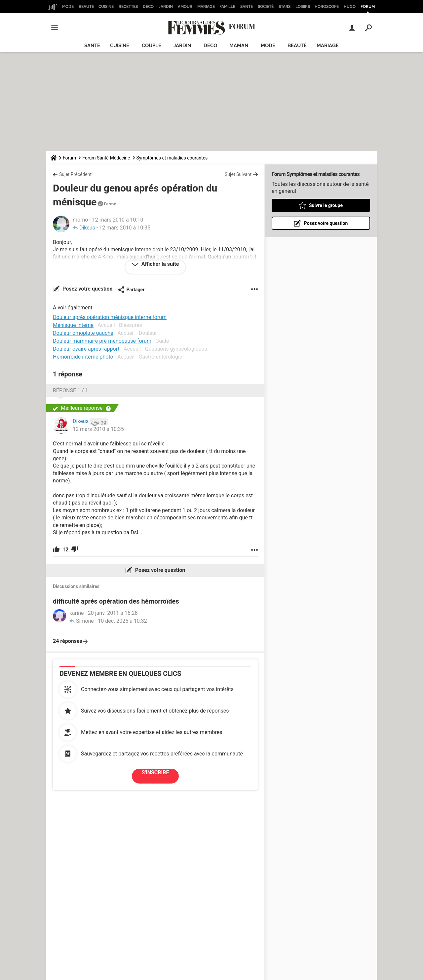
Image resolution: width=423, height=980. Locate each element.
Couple (152, 46)
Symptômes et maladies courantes (172, 158)
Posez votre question (87, 289)
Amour (185, 7)
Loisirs (303, 7)
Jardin (166, 7)
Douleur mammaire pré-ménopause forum (102, 341)
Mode (68, 7)
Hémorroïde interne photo (83, 357)
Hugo (350, 7)
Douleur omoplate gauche (83, 333)
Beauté (86, 7)
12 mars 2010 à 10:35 (125, 228)
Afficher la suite (160, 264)
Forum (368, 7)
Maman (239, 46)
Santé (247, 7)
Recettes (128, 7)
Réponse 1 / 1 (71, 390)
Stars (285, 7)
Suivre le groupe (326, 205)
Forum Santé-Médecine (106, 158)
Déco (148, 7)
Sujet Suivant (238, 174)
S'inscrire (155, 772)
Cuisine (106, 7)
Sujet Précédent (75, 174)
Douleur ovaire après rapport (86, 349)
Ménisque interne (73, 325)
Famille (227, 7)
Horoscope (327, 7)
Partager (131, 290)
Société (266, 7)
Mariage (206, 7)
